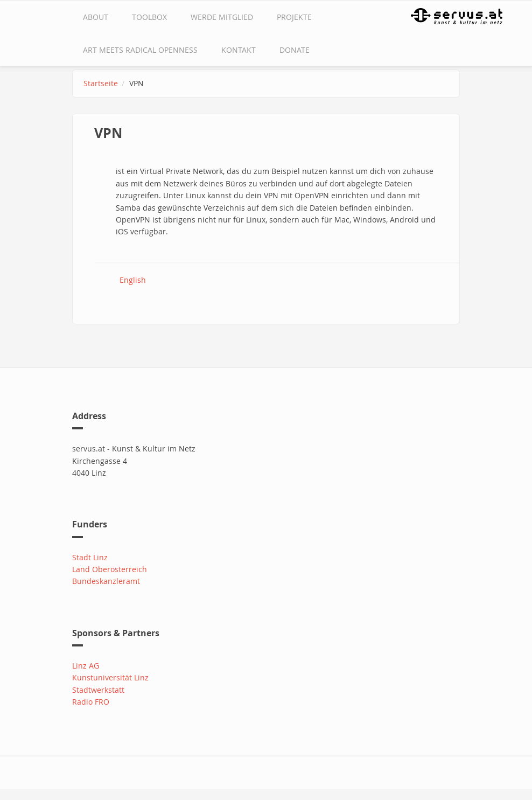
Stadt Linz (90, 557)
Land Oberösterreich (110, 569)
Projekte (294, 17)
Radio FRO (91, 702)
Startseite (101, 83)
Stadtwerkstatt (98, 690)
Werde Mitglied (222, 17)
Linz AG (86, 666)
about (96, 17)
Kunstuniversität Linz (110, 677)
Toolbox (149, 17)
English (133, 280)
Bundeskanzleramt (106, 581)
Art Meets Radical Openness (140, 50)
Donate (295, 50)
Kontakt (239, 50)
